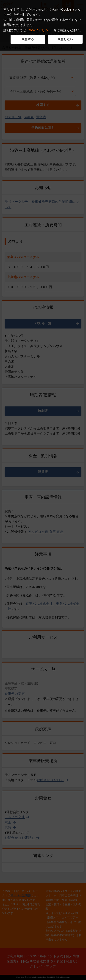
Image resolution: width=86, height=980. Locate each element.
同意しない (65, 39)
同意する (28, 39)
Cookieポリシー (40, 30)
